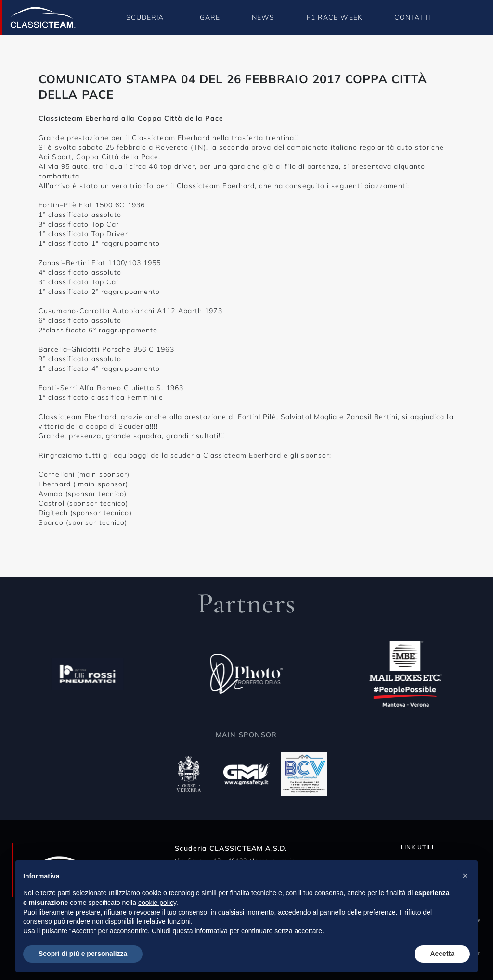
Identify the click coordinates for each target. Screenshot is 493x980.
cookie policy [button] (157, 903)
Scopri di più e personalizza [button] (83, 954)
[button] (465, 876)
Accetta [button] (442, 954)
